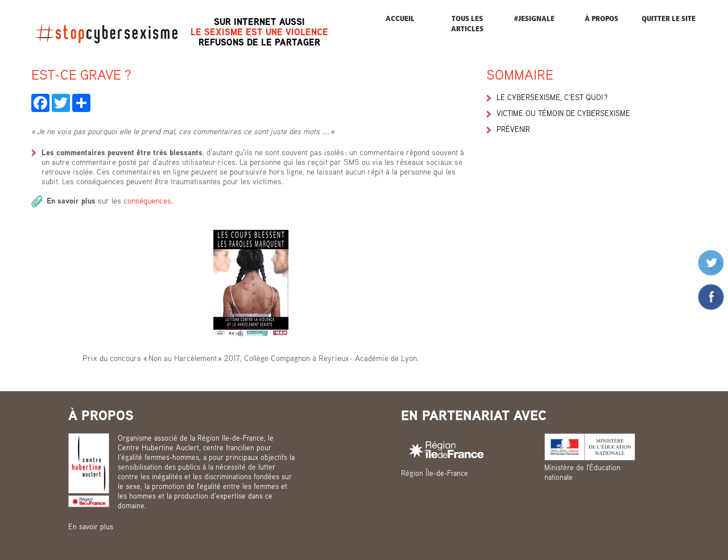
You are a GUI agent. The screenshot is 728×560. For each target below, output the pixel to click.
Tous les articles (467, 24)
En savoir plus (91, 526)
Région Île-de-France (435, 473)
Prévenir (513, 129)
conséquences (147, 200)
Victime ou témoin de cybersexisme (563, 113)
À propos (601, 19)
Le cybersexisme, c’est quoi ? (552, 97)
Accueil (400, 19)
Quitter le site (669, 19)
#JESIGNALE (534, 19)
